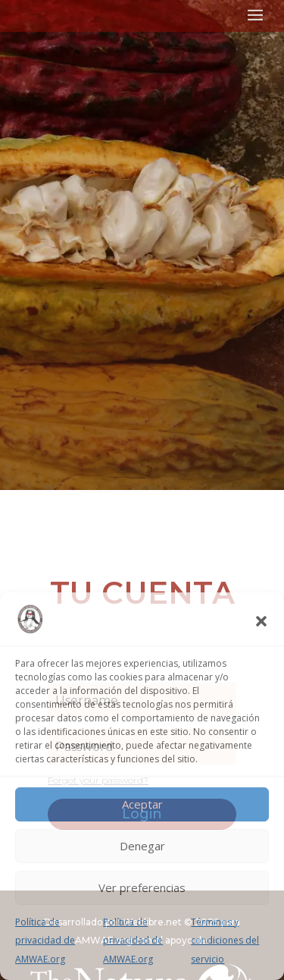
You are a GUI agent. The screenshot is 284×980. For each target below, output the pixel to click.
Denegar (142, 846)
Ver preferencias (142, 887)
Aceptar (142, 804)
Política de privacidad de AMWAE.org (45, 941)
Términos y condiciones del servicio (225, 941)
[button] (261, 621)
